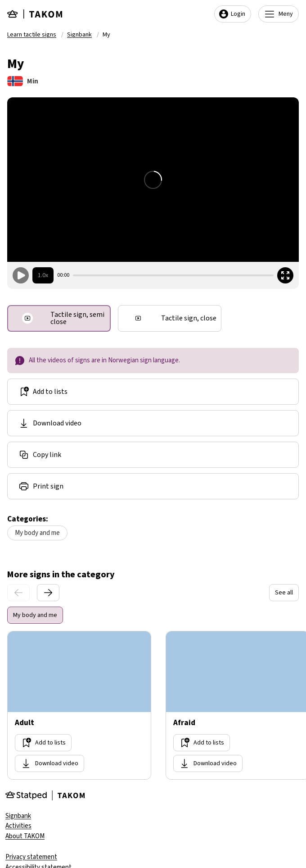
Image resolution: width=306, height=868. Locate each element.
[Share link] (153, 455)
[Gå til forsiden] (35, 14)
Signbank (79, 35)
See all (284, 593)
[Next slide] (48, 593)
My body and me (37, 533)
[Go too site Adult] (79, 705)
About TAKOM (25, 836)
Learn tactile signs (32, 35)
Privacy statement (31, 857)
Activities (18, 826)
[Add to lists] (153, 392)
